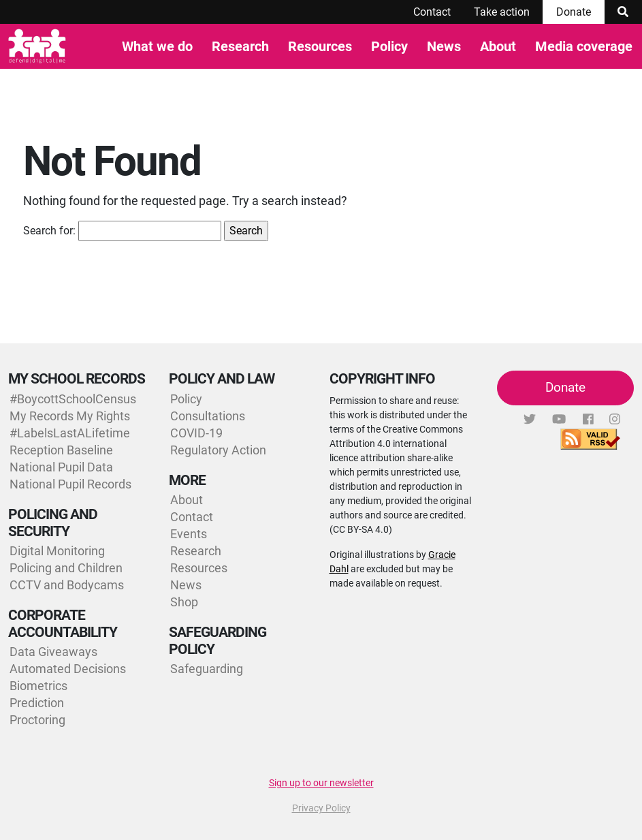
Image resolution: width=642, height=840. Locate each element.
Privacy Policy (321, 808)
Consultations (208, 416)
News (444, 46)
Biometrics (38, 686)
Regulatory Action (218, 450)
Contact (432, 12)
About (498, 46)
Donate (574, 12)
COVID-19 (196, 433)
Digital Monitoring (57, 551)
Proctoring (37, 720)
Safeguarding (207, 669)
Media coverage (584, 46)
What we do (157, 46)
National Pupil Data (61, 467)
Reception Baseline (61, 450)
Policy (389, 46)
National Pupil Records (70, 484)
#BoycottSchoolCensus (73, 399)
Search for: (49, 231)
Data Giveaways (53, 652)
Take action (502, 12)
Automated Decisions (68, 669)
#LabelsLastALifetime (70, 433)
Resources (320, 46)
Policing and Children (66, 568)
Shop (184, 602)
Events (189, 534)
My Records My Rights (70, 416)
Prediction (37, 703)
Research (240, 46)
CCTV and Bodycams (67, 585)
